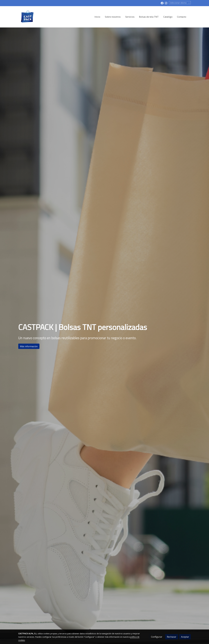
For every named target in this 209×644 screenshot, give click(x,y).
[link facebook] (162, 3)
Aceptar (185, 637)
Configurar (157, 637)
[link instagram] (166, 3)
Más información (29, 346)
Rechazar (172, 637)
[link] (27, 17)
